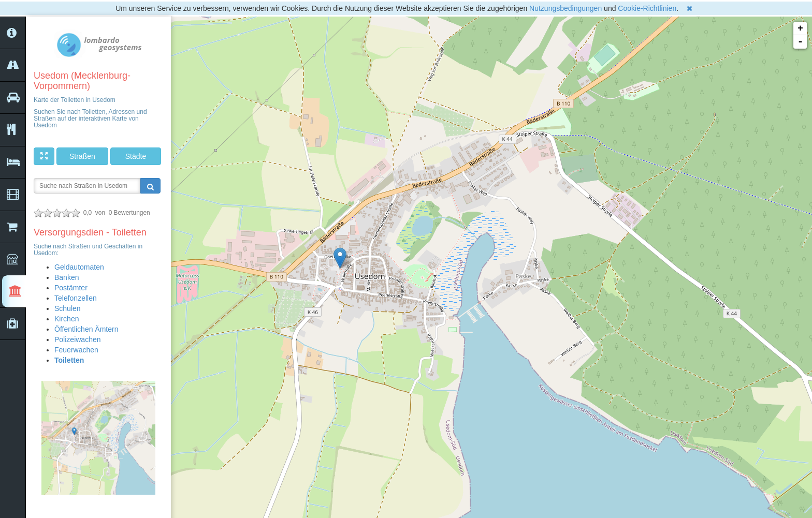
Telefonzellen (76, 298)
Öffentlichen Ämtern (86, 329)
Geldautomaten (79, 267)
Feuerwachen (76, 350)
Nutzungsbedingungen (565, 8)
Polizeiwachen (78, 339)
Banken (67, 277)
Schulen (68, 308)
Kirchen (67, 319)
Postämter (71, 288)
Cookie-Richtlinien (647, 8)
